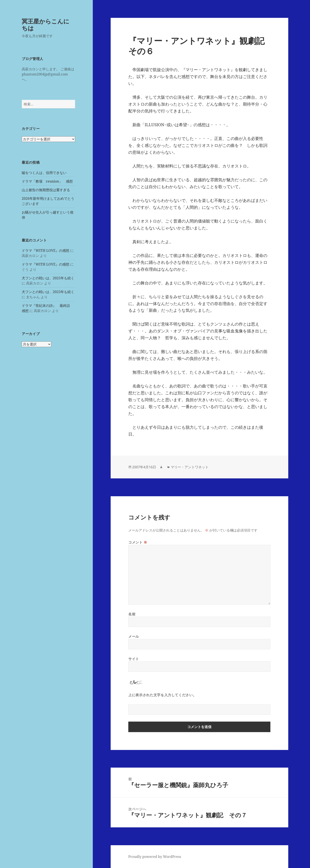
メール (134, 636)
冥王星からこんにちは (46, 25)
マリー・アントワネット (190, 467)
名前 (132, 614)
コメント (138, 542)
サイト (134, 659)
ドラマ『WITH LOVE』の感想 (46, 250)
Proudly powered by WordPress (155, 857)
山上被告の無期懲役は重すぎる (46, 190)
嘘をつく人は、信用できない (44, 173)
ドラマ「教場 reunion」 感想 (47, 181)
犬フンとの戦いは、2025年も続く (48, 278)
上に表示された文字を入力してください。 (162, 695)
